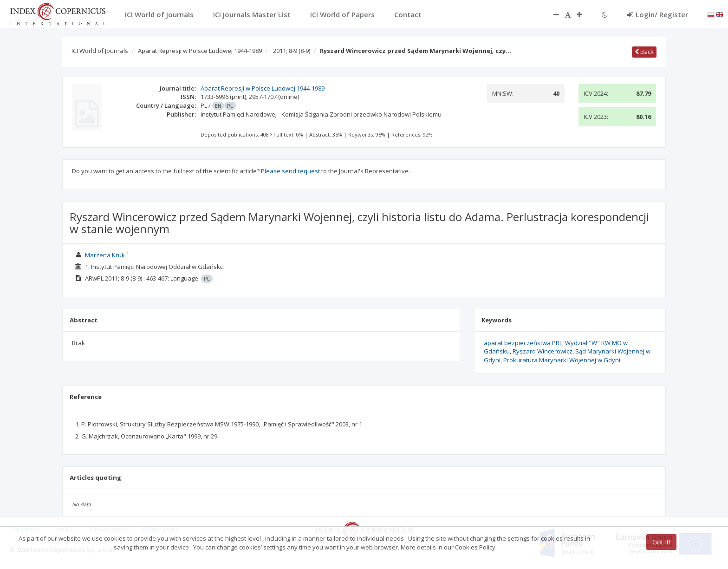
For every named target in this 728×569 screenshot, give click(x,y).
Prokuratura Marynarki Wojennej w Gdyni (562, 360)
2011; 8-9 (292, 51)
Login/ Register (658, 14)
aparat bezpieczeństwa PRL (523, 343)
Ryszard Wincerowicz (543, 351)
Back (644, 52)
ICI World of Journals (100, 51)
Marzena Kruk (105, 255)
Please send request (290, 171)
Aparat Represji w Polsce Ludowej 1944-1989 (200, 51)
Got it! (661, 542)
